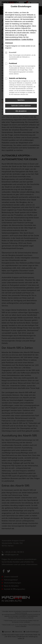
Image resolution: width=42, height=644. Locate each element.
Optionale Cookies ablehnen (21, 106)
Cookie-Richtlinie (27, 39)
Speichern (21, 100)
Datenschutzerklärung (13, 39)
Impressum (9, 43)
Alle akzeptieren (21, 111)
